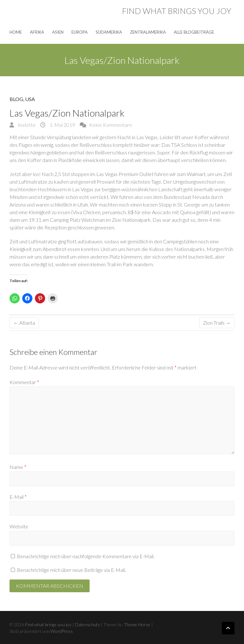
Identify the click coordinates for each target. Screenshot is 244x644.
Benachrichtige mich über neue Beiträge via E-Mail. (71, 570)
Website (19, 526)
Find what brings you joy (177, 11)
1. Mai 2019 (62, 125)
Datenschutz (87, 624)
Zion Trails (217, 323)
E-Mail (18, 497)
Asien (58, 32)
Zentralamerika (148, 32)
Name (18, 467)
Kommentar (24, 382)
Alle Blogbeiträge (194, 32)
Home (16, 32)
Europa (80, 32)
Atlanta (24, 323)
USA (30, 99)
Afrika (37, 32)
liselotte (26, 125)
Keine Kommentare (111, 125)
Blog (16, 99)
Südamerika (109, 32)
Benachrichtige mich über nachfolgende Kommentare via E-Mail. (86, 556)
